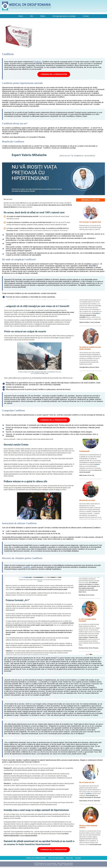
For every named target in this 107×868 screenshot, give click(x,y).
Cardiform (38, 62)
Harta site (69, 858)
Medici (43, 16)
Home (21, 16)
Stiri (32, 16)
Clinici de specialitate (56, 858)
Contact (86, 16)
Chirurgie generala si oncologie (64, 16)
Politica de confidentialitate (36, 858)
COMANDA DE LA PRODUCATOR (54, 74)
